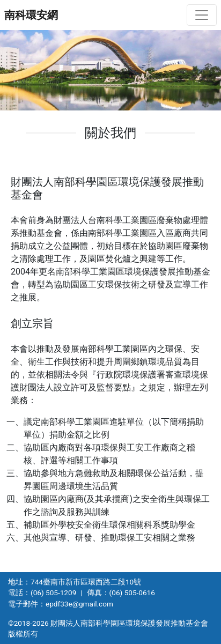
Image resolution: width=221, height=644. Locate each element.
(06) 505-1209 (53, 593)
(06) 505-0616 (132, 593)
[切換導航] (202, 15)
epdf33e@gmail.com (79, 604)
